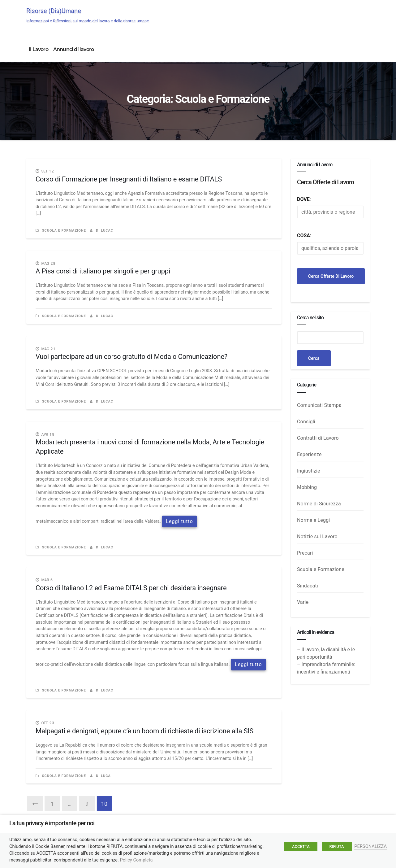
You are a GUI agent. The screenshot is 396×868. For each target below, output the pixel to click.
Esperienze (309, 454)
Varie (303, 602)
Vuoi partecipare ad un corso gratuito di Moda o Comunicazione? (131, 357)
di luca (100, 776)
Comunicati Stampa (319, 405)
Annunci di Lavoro (346, 16)
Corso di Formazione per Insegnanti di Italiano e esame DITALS (129, 179)
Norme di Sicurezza (319, 504)
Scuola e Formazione (64, 231)
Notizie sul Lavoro (317, 537)
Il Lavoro (39, 49)
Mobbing (307, 487)
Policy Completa (136, 860)
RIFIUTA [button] (337, 846)
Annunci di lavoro (73, 49)
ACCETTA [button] (301, 846)
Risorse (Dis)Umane (88, 15)
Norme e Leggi (313, 520)
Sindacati (308, 586)
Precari (305, 553)
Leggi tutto (179, 521)
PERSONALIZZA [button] (370, 846)
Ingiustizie (309, 471)
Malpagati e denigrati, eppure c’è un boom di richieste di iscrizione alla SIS (144, 731)
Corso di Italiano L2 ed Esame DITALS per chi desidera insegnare (131, 588)
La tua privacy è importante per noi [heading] (52, 823)
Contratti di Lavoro (318, 438)
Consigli (306, 422)
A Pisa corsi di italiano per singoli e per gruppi (103, 271)
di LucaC (102, 231)
